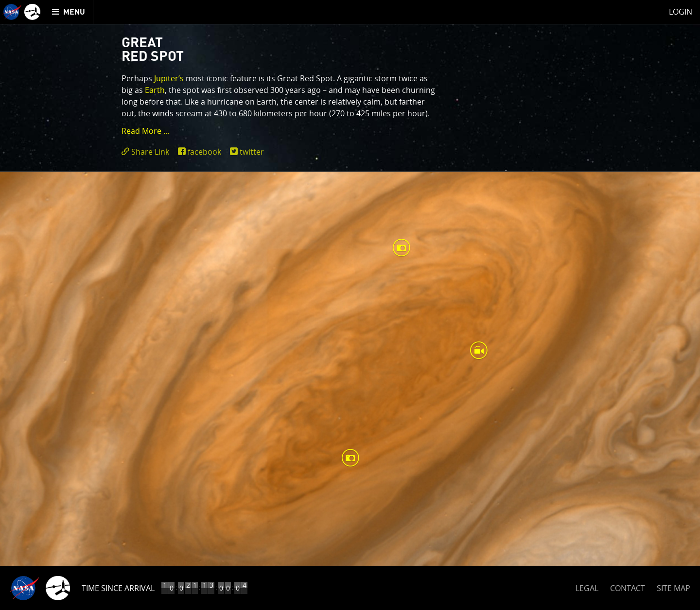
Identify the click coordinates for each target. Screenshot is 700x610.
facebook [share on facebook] (204, 152)
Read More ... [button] (145, 131)
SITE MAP (674, 588)
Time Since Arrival (118, 588)
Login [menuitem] (681, 12)
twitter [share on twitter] (252, 152)
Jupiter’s (169, 78)
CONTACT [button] (628, 588)
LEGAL (587, 586)
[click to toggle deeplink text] (147, 152)
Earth (155, 90)
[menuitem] (69, 12)
